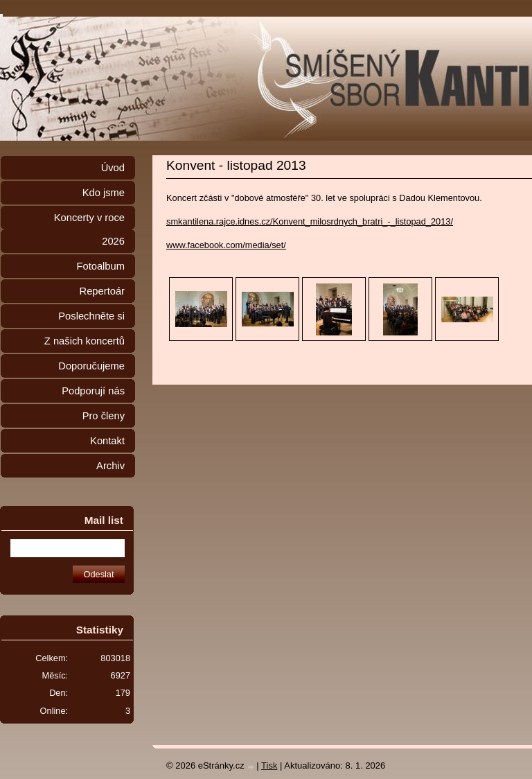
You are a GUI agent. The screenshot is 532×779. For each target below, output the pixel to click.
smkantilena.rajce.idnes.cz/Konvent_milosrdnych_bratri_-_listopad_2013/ (310, 221)
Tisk (269, 765)
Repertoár (102, 291)
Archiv (110, 466)
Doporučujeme (91, 366)
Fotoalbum (100, 266)
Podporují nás (93, 391)
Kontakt (107, 441)
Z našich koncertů (85, 341)
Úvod (113, 168)
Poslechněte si (91, 316)
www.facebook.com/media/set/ (226, 245)
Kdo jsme (104, 193)
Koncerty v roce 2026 (89, 229)
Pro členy (104, 416)
